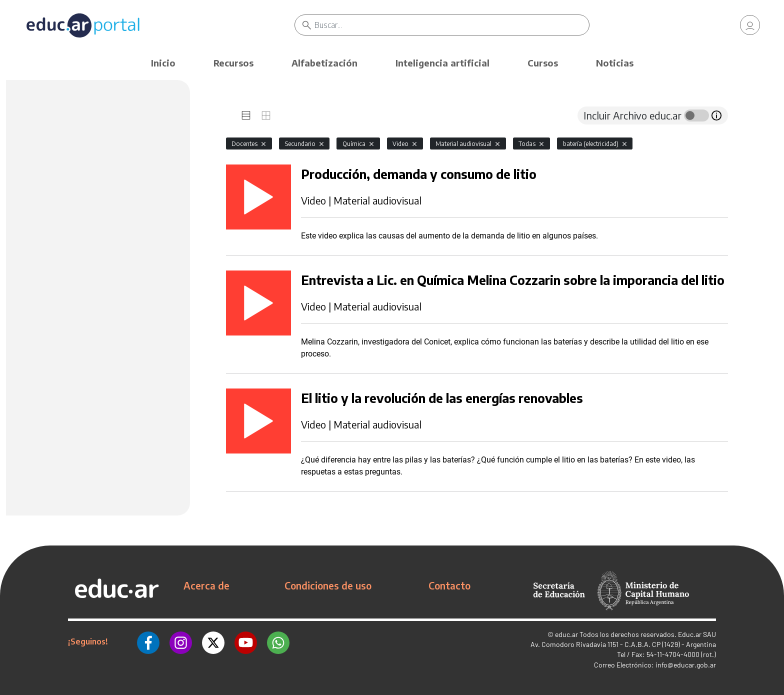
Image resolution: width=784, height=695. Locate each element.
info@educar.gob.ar (686, 665)
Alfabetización (324, 63)
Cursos (543, 63)
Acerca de (206, 585)
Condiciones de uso (328, 585)
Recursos (233, 63)
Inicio (163, 63)
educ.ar (566, 634)
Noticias (615, 63)
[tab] (246, 115)
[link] (750, 25)
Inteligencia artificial (442, 63)
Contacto (449, 585)
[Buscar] (452, 25)
